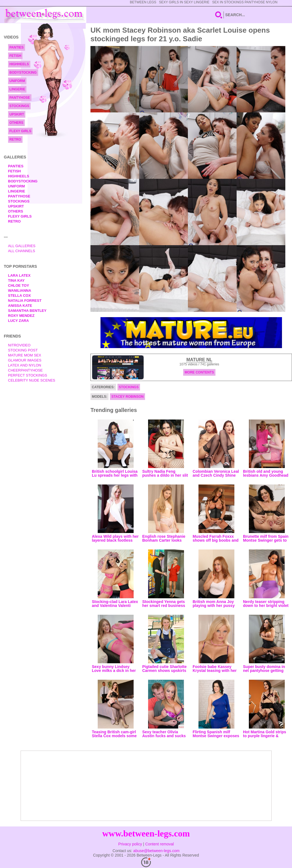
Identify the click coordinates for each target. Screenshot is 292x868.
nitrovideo (19, 345)
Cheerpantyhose (25, 370)
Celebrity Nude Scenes (32, 380)
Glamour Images (25, 360)
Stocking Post (23, 350)
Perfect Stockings (28, 375)
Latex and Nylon (25, 365)
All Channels (22, 251)
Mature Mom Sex (25, 355)
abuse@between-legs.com (156, 851)
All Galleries (22, 246)
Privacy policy (130, 844)
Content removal (160, 844)
